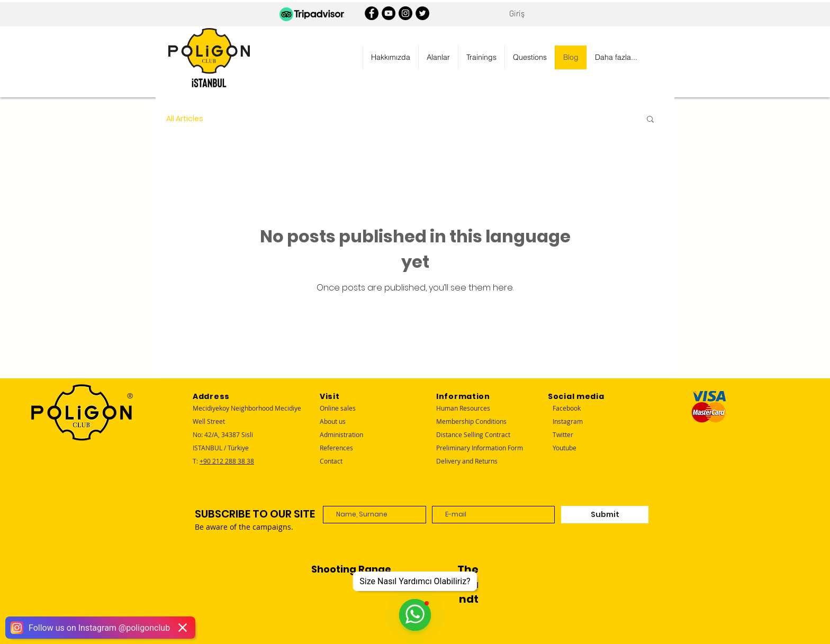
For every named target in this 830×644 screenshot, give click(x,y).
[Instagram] (405, 13)
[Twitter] (422, 13)
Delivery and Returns (467, 461)
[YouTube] (389, 13)
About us (333, 421)
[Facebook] (372, 13)
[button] (390, 57)
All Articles (185, 119)
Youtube (565, 448)
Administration (341, 434)
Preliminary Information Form (480, 448)
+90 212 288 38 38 (227, 461)
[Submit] (605, 515)
